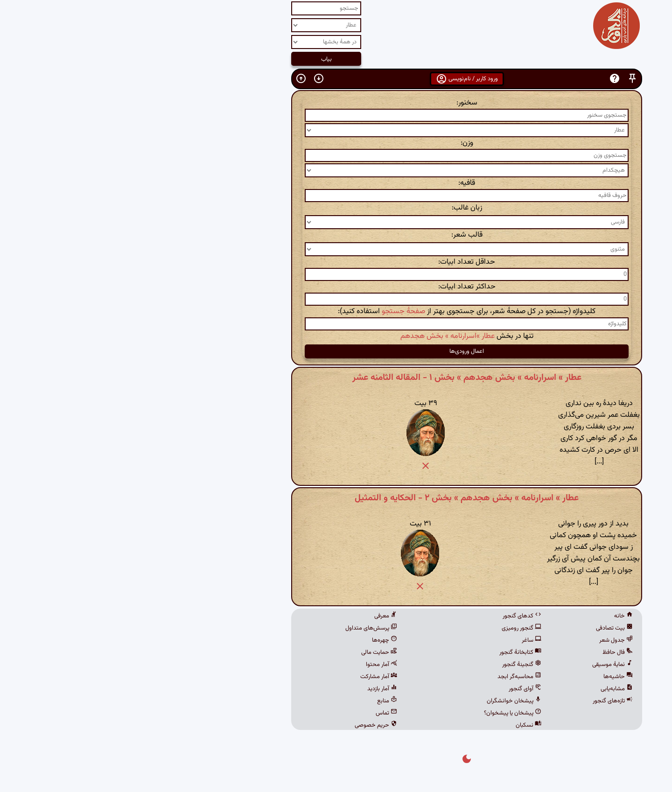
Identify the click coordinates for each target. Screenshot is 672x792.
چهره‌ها (254, 640)
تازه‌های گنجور (482, 701)
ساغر (401, 640)
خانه (493, 616)
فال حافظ (487, 652)
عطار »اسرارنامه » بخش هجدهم (317, 336)
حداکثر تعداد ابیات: (336, 287)
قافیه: (336, 183)
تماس (256, 713)
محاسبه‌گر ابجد (389, 677)
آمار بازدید (252, 689)
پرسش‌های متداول (241, 628)
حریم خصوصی (245, 725)
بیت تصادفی (484, 628)
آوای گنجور (394, 689)
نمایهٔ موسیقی (482, 665)
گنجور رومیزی (391, 628)
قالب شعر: (336, 235)
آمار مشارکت (248, 677)
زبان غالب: (336, 208)
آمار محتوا (251, 665)
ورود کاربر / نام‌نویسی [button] (336, 79)
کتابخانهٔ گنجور (390, 652)
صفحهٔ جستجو (273, 312)
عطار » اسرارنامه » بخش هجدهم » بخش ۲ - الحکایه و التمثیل (336, 498)
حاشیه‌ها (487, 677)
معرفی (255, 616)
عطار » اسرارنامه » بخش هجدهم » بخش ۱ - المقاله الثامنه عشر (336, 378)
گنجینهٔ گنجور (391, 665)
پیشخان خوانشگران (383, 701)
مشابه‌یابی (486, 689)
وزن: (336, 143)
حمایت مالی (248, 652)
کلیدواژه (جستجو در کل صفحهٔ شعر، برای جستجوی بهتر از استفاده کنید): (336, 312)
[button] (502, 79)
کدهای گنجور (391, 616)
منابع (256, 701)
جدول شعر (485, 640)
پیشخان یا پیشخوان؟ (382, 713)
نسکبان (398, 725)
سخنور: (336, 103)
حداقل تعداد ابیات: (336, 262)
